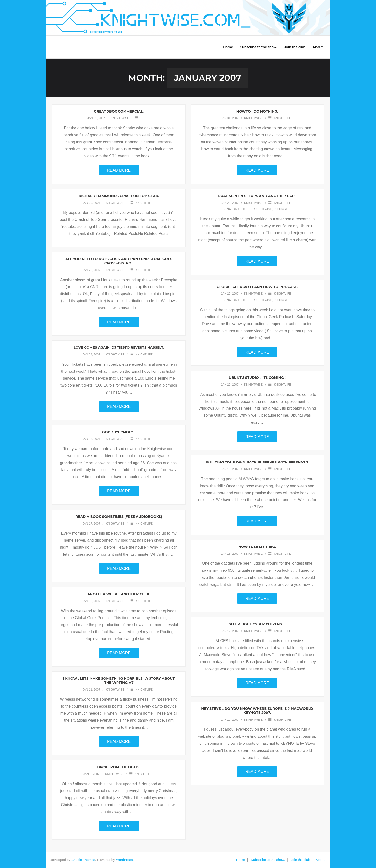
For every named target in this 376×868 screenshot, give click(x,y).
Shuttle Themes (83, 860)
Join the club (300, 860)
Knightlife (282, 118)
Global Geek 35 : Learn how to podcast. (257, 287)
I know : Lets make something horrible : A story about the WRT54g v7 (119, 681)
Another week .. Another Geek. (119, 594)
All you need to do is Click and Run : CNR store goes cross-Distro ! (119, 261)
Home (240, 860)
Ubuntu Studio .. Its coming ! (257, 378)
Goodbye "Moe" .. (119, 432)
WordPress (124, 860)
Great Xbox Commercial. (119, 111)
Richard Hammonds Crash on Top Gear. (119, 196)
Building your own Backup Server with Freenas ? (257, 462)
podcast (281, 209)
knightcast (242, 209)
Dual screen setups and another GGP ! (257, 196)
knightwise (120, 118)
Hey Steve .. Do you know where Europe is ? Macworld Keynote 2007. (257, 711)
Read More (119, 170)
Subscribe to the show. (268, 860)
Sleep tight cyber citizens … (257, 624)
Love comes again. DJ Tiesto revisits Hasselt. (119, 348)
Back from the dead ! (119, 767)
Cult (144, 118)
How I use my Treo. (257, 547)
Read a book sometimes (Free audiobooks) (119, 517)
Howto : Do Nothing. (257, 111)
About (320, 860)
